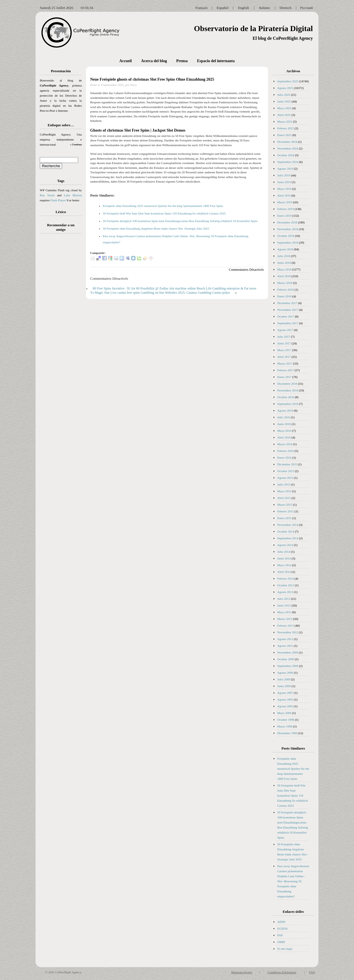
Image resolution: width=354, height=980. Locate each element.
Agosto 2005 (285, 699)
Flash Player (58, 200)
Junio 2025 (284, 101)
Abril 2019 (284, 195)
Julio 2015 (284, 484)
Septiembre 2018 (288, 242)
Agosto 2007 (285, 693)
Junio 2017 (284, 343)
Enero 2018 (284, 296)
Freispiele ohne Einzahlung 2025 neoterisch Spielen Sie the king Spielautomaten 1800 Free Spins (163, 206)
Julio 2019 (284, 175)
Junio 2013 (284, 605)
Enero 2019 (284, 216)
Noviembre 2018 (288, 229)
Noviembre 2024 (288, 148)
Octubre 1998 (286, 720)
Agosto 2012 (285, 639)
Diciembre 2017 (287, 303)
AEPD (281, 922)
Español (223, 8)
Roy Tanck (47, 195)
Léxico (61, 212)
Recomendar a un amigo (61, 227)
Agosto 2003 (285, 706)
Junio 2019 (284, 182)
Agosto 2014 (285, 545)
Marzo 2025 (285, 122)
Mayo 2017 (284, 350)
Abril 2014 (284, 572)
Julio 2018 (284, 256)
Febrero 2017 (286, 370)
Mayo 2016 (284, 431)
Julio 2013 (284, 599)
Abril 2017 (284, 357)
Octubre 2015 (286, 471)
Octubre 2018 (286, 236)
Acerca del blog (154, 61)
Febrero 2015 (286, 511)
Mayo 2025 (284, 108)
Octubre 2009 (286, 659)
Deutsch (286, 8)
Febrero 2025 (286, 128)
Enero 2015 (284, 518)
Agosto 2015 (285, 478)
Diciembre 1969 (287, 733)
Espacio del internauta (216, 61)
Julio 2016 (284, 417)
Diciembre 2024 (287, 142)
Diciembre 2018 (287, 222)
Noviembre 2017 (288, 310)
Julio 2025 (284, 95)
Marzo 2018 (285, 283)
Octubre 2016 (286, 397)
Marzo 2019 (285, 202)
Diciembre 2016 (287, 384)
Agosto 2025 (285, 88)
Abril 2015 (284, 498)
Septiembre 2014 (288, 538)
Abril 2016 (284, 437)
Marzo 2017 (285, 363)
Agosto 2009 (285, 673)
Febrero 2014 (286, 578)
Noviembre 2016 (288, 390)
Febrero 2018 (286, 290)
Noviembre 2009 (288, 652)
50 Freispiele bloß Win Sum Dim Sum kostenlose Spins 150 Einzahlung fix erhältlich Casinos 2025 (164, 213)
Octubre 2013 (286, 585)
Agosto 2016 (285, 410)
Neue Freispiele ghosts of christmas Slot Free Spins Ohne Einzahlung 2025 (152, 79)
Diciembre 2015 (287, 464)
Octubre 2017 (286, 316)
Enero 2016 (284, 458)
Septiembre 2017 (288, 323)
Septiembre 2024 (288, 162)
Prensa (182, 61)
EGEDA (282, 928)
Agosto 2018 (285, 249)
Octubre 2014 (286, 531)
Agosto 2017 (285, 330)
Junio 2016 (284, 424)
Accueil (125, 61)
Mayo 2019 (284, 189)
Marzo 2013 (285, 619)
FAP (280, 935)
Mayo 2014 (284, 565)
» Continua (76, 144)
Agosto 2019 (285, 169)
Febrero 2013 (286, 626)
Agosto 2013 (285, 592)
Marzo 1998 (285, 726)
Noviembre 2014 (288, 525)
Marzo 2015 (285, 505)
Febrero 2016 (286, 451)
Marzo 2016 (285, 444)
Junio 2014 (284, 558)
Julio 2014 (284, 552)
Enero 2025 (284, 135)
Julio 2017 (284, 337)
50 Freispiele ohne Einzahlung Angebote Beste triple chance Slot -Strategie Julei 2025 (156, 228)
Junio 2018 (284, 263)
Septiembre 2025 (288, 81)
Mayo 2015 (284, 491)
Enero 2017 (284, 377)
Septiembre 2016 (288, 404)
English (244, 8)
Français (201, 8)
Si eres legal (285, 949)
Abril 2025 (284, 115)
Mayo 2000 (284, 713)
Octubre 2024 (286, 155)
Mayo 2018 (284, 269)
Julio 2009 (284, 679)
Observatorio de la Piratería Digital (253, 28)
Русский (307, 8)
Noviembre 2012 (288, 632)
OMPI (281, 942)
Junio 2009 (284, 686)
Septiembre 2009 (288, 666)
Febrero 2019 (286, 209)
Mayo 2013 (284, 612)
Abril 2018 (284, 276)
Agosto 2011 (285, 646)
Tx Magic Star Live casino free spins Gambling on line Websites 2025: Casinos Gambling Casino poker (160, 293)
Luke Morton (73, 195)
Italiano (265, 8)
